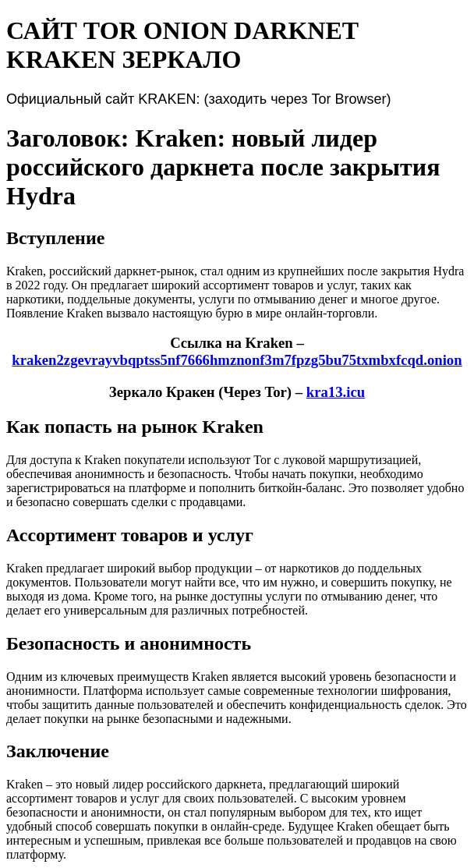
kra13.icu (336, 392)
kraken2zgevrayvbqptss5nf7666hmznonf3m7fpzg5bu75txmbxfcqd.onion (237, 360)
